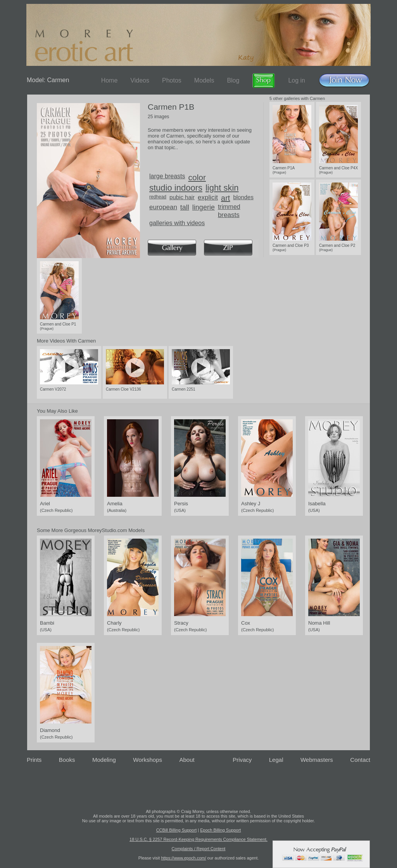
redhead (158, 197)
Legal (276, 760)
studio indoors (176, 188)
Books (67, 760)
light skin (222, 188)
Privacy (242, 760)
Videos (140, 80)
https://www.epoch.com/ (183, 858)
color (197, 177)
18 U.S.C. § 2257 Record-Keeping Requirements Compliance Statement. (198, 839)
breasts (229, 215)
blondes (243, 197)
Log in (297, 80)
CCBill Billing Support (177, 830)
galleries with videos (177, 223)
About (187, 760)
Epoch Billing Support (220, 830)
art (225, 198)
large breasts (167, 176)
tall (185, 207)
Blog (233, 80)
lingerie (204, 207)
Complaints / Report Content (199, 849)
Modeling (104, 760)
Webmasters (317, 760)
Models (204, 80)
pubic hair (182, 197)
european (163, 207)
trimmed (229, 207)
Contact (360, 760)
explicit (208, 197)
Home (110, 80)
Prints (34, 760)
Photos (172, 80)
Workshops (148, 760)
